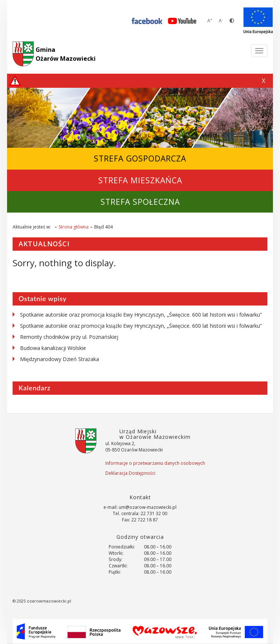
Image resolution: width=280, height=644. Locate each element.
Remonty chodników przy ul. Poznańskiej (69, 337)
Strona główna (74, 227)
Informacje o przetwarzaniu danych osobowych (155, 463)
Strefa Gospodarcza (140, 158)
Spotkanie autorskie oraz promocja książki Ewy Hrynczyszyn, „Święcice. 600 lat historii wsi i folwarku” (141, 315)
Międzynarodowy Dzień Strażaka (60, 359)
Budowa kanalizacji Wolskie (53, 348)
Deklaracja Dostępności (130, 473)
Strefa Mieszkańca (140, 180)
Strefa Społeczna (140, 202)
